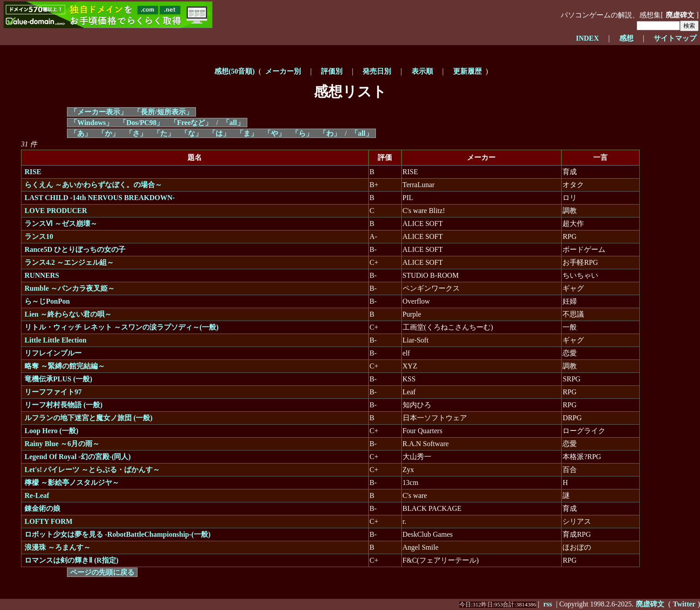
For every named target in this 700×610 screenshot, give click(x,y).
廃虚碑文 (680, 15)
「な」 (192, 133)
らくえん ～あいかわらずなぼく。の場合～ (93, 185)
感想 (626, 38)
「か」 (108, 133)
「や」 (275, 133)
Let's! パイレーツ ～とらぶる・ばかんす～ (92, 470)
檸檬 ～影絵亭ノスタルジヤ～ (72, 483)
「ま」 (247, 133)
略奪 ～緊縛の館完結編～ (65, 366)
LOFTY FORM (48, 521)
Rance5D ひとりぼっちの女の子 (75, 249)
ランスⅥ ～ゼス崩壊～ (61, 224)
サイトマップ (675, 38)
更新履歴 (467, 71)
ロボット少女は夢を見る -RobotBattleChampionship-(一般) (117, 534)
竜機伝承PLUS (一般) (58, 379)
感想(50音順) (235, 71)
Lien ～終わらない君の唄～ (68, 314)
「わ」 (330, 133)
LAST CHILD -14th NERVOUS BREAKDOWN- (100, 198)
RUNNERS (42, 275)
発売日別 (377, 71)
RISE (33, 172)
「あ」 (81, 133)
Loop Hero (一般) (52, 431)
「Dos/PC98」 (142, 123)
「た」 (164, 133)
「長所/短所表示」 (163, 112)
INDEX (587, 38)
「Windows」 (92, 123)
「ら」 (302, 133)
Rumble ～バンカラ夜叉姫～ (70, 288)
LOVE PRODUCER (56, 211)
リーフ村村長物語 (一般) (64, 405)
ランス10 (39, 236)
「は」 (219, 133)
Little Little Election (56, 340)
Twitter (684, 604)
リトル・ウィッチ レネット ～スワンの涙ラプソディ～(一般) (122, 327)
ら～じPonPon (47, 301)
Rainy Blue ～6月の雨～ (62, 444)
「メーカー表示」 (99, 112)
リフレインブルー (53, 353)
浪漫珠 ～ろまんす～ (58, 547)
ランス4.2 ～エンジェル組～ (69, 262)
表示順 (422, 71)
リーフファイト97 (53, 392)
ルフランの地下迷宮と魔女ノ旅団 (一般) (89, 418)
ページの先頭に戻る (102, 572)
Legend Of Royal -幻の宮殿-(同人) (78, 457)
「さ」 (136, 133)
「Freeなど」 (191, 123)
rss (548, 604)
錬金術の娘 (42, 508)
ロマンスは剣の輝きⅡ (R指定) (71, 560)
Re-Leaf (37, 495)
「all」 (233, 123)
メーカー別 (283, 71)
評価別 (332, 71)
